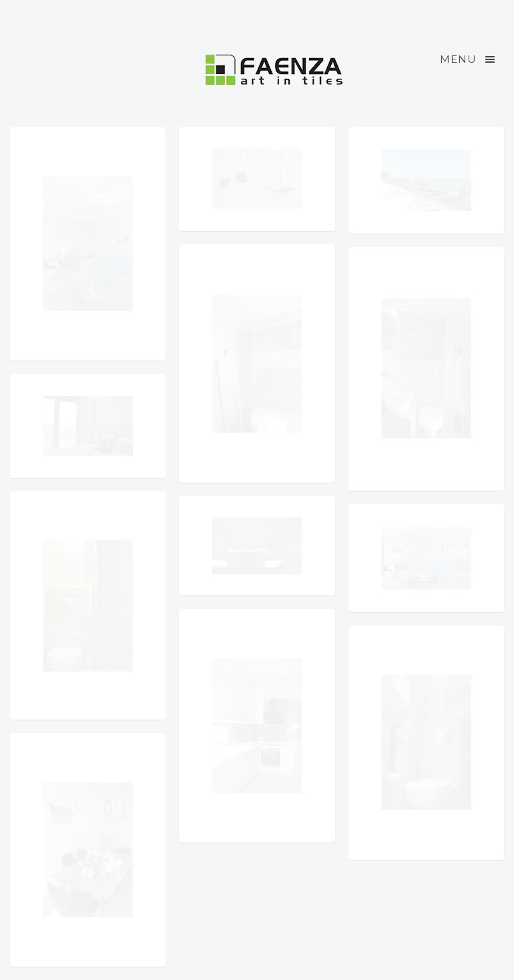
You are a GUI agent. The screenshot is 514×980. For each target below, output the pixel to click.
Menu (469, 59)
